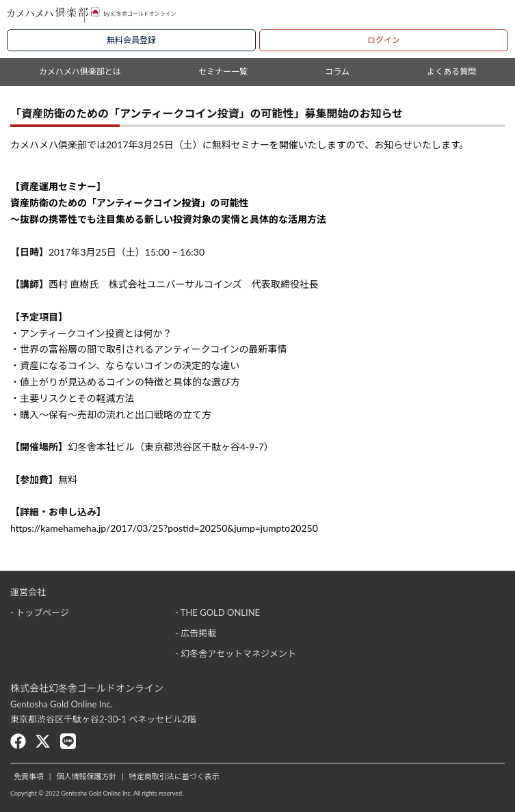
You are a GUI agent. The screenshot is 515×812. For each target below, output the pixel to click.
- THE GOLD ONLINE (217, 612)
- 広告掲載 (196, 633)
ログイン (384, 40)
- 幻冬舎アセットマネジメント (236, 653)
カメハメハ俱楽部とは (80, 71)
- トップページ (40, 612)
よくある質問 (451, 71)
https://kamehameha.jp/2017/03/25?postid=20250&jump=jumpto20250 (164, 528)
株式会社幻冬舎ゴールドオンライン (87, 688)
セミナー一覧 (223, 71)
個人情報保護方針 (86, 776)
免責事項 (29, 776)
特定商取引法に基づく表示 (174, 776)
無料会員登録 (131, 40)
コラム (337, 71)
